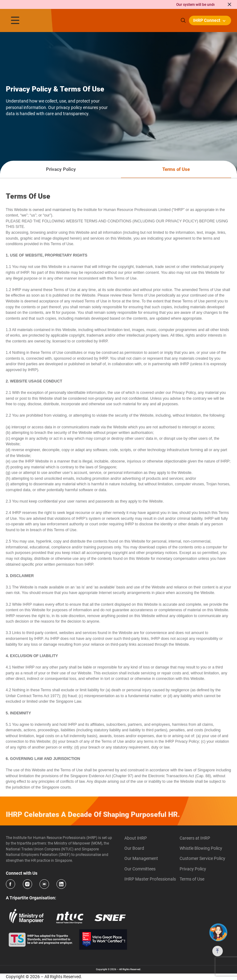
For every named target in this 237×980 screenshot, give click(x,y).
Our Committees (140, 869)
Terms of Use (192, 879)
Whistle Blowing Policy (201, 848)
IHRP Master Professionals (150, 879)
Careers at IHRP (195, 838)
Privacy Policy (193, 869)
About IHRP (136, 838)
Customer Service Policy (202, 858)
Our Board (134, 848)
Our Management (141, 858)
